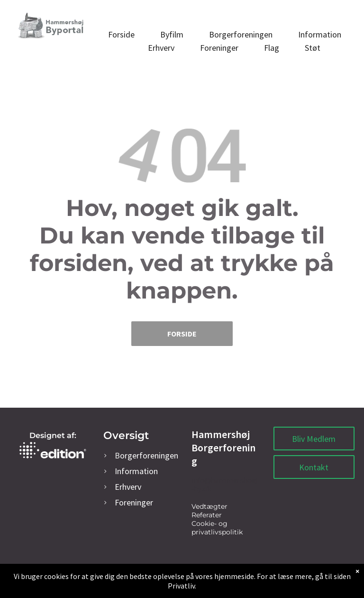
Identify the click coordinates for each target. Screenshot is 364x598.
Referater (207, 515)
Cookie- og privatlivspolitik (217, 528)
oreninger (134, 502)
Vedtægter (209, 506)
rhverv (128, 487)
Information (136, 471)
